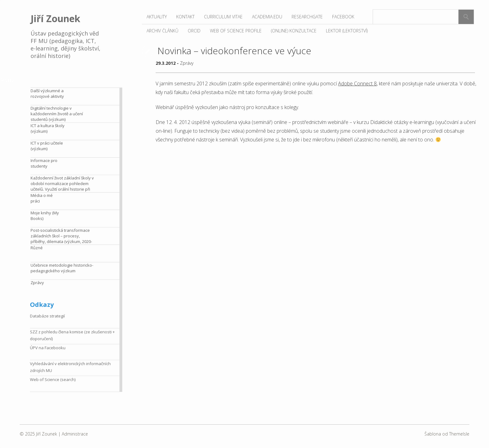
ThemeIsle (459, 434)
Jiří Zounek (55, 19)
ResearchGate (307, 17)
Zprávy (187, 63)
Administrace (75, 434)
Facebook (343, 17)
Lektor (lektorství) (347, 31)
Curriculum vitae (223, 17)
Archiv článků (162, 31)
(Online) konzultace (294, 31)
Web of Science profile (236, 31)
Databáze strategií (47, 316)
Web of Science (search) (53, 379)
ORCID (194, 31)
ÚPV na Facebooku (48, 348)
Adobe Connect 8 (357, 83)
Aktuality (157, 17)
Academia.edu (267, 17)
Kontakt (185, 17)
